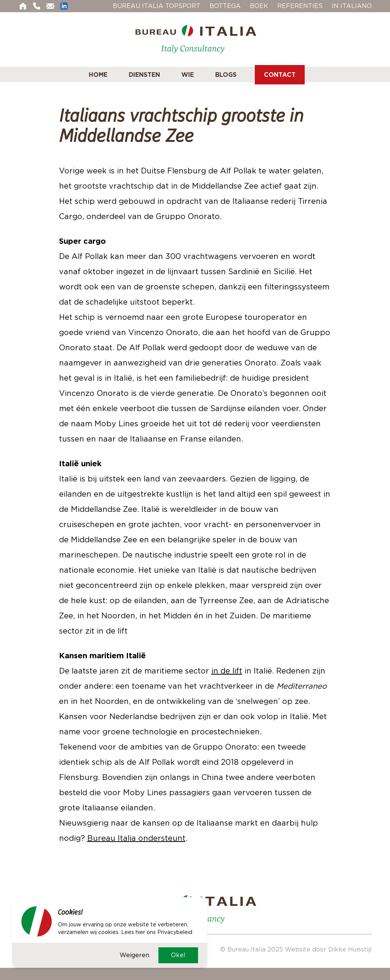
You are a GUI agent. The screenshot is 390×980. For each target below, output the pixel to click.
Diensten (144, 75)
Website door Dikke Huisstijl (328, 949)
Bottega (225, 6)
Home (98, 75)
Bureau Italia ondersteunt (136, 838)
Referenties (300, 6)
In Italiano (352, 6)
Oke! (178, 955)
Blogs (226, 75)
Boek (259, 6)
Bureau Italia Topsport (157, 6)
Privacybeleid (175, 932)
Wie (188, 75)
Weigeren (134, 955)
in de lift (227, 671)
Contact (280, 75)
